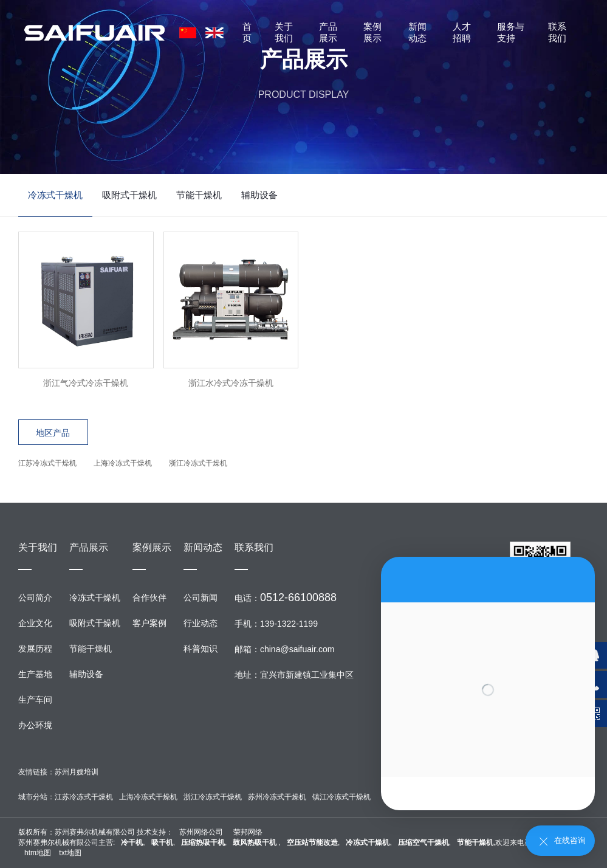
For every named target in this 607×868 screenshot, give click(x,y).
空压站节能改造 (312, 842)
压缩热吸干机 (203, 842)
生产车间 (35, 700)
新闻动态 (417, 32)
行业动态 (201, 623)
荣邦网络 (248, 832)
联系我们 (557, 32)
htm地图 (38, 853)
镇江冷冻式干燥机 (341, 797)
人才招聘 (462, 32)
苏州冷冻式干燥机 (277, 797)
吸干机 (162, 842)
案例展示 (372, 32)
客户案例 (149, 623)
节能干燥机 (199, 195)
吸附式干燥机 (129, 195)
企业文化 (35, 623)
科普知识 (201, 649)
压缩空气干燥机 (424, 842)
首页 (247, 32)
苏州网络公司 (201, 832)
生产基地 (35, 674)
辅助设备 (259, 195)
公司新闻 (201, 598)
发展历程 (35, 649)
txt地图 (70, 853)
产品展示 (328, 32)
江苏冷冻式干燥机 (47, 463)
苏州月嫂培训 (77, 772)
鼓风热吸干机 (255, 842)
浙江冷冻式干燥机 (198, 463)
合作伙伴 (149, 598)
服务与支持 (511, 32)
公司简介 (35, 598)
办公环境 (35, 725)
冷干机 (132, 842)
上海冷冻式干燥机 (123, 463)
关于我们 (284, 32)
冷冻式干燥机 (55, 195)
